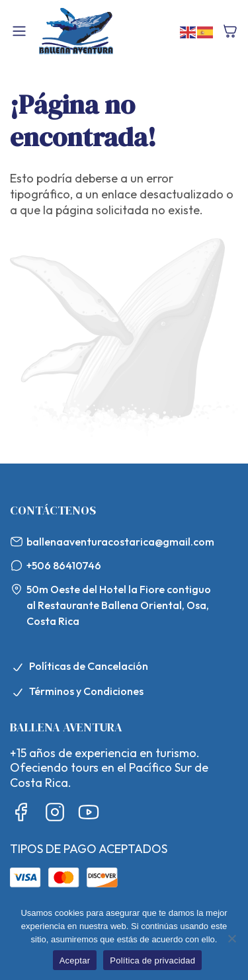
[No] (231, 938)
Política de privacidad (152, 960)
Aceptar (75, 960)
